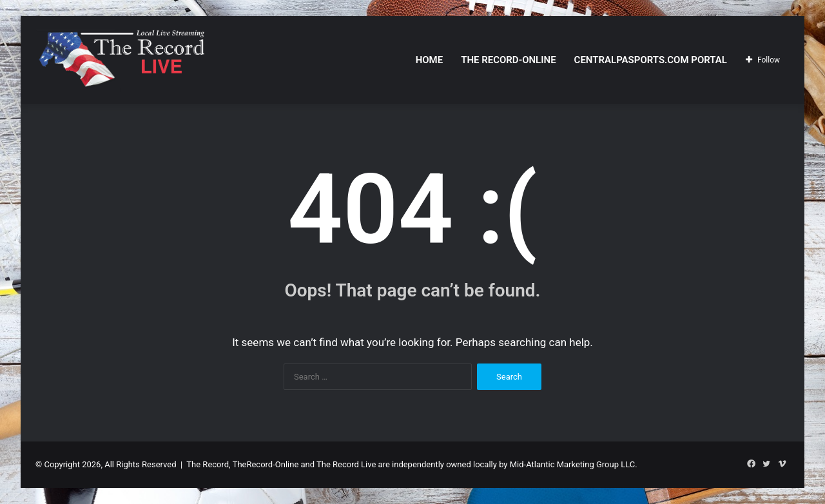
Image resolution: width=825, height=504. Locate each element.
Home (430, 60)
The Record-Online (508, 60)
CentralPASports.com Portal (651, 60)
